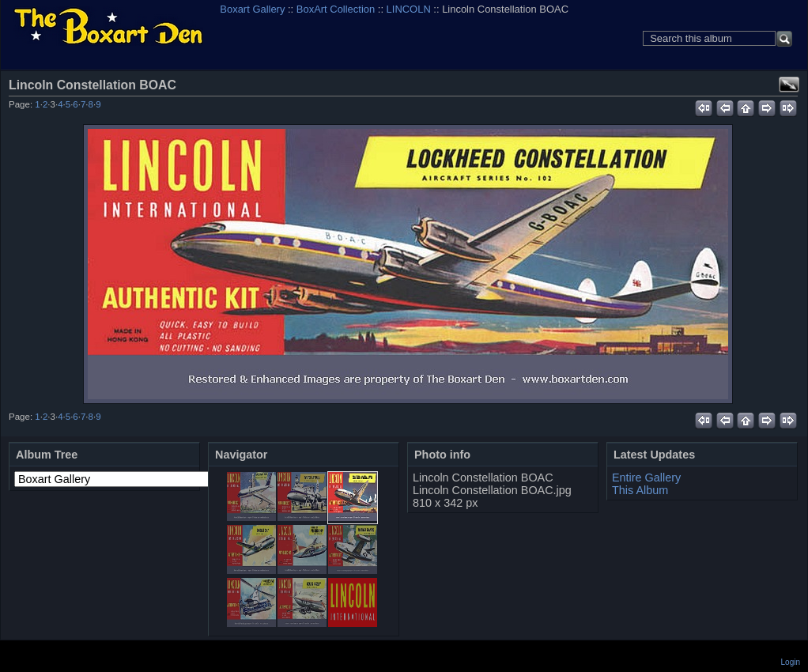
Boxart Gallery (252, 9)
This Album (640, 490)
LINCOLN (409, 9)
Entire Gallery (646, 478)
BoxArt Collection (336, 9)
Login (791, 662)
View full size (789, 85)
